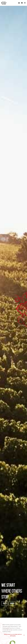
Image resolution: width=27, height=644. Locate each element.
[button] (19, 3)
